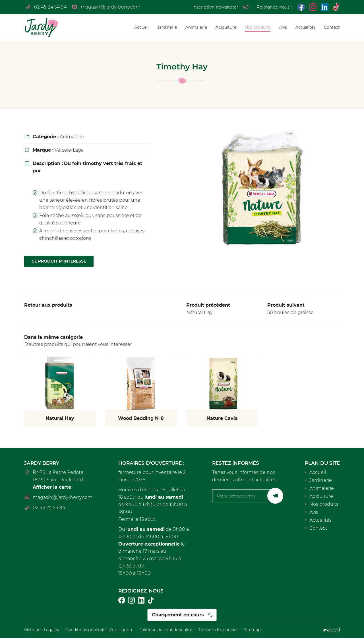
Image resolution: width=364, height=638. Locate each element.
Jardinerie (167, 27)
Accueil (141, 27)
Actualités (305, 27)
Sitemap (252, 630)
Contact (332, 27)
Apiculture (226, 27)
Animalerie (196, 27)
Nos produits (258, 27)
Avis (283, 27)
